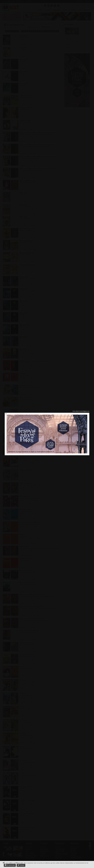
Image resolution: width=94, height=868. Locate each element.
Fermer (21, 865)
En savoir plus (10, 865)
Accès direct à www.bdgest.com (81, 411)
